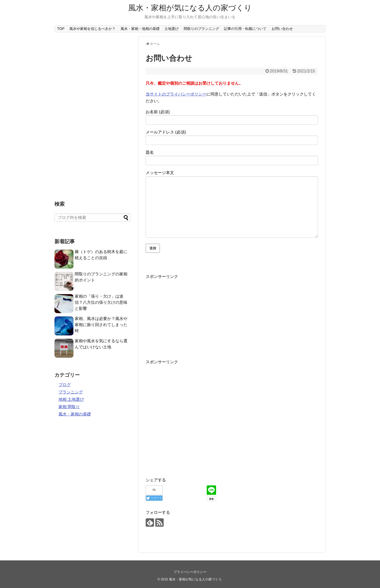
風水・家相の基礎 (75, 414)
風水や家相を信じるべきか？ (92, 29)
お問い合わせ (282, 29)
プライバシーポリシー (190, 572)
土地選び (172, 29)
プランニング (71, 392)
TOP (61, 29)
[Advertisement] (232, 315)
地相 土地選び (71, 399)
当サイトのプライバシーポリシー (176, 94)
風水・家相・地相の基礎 (140, 29)
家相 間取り (69, 407)
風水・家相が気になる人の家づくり (190, 8)
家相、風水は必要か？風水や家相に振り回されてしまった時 (101, 325)
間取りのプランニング (201, 29)
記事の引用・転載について (245, 29)
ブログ (65, 385)
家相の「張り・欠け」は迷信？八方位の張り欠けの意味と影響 (101, 302)
